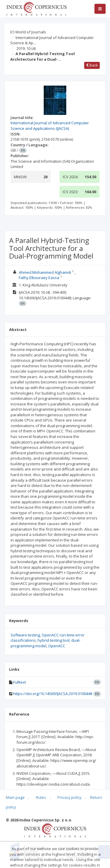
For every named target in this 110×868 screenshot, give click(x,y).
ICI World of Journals (28, 32)
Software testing (25, 635)
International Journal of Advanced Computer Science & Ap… (52, 40)
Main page (15, 797)
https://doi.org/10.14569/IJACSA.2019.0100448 (53, 694)
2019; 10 (26, 48)
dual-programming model (45, 643)
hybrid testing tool (54, 640)
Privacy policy (70, 797)
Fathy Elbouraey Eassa (39, 278)
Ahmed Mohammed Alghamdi (45, 272)
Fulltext (20, 682)
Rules (41, 797)
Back (92, 65)
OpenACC (57, 646)
